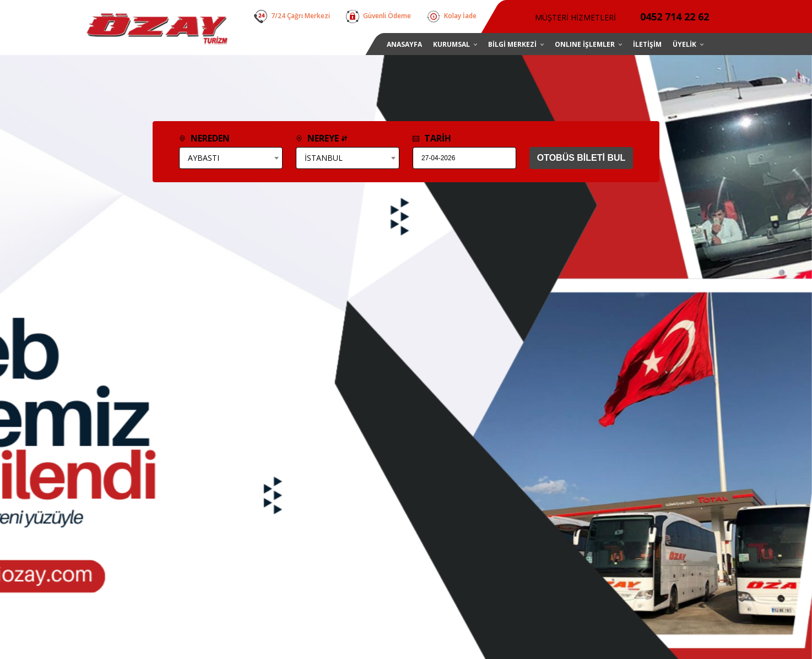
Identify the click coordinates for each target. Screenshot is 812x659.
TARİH (432, 138)
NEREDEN (204, 138)
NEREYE (322, 138)
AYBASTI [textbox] (204, 158)
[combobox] (231, 158)
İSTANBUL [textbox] (324, 158)
